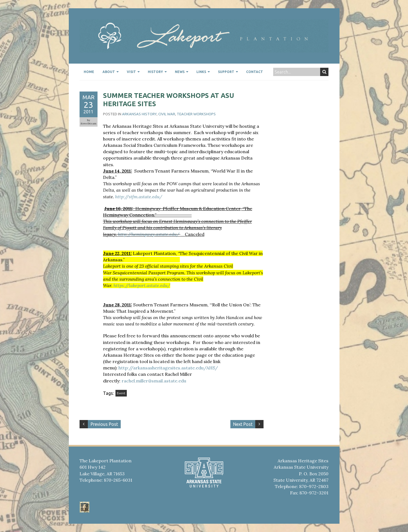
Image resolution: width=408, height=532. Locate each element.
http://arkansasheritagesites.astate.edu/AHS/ (168, 368)
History (155, 72)
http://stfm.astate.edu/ (139, 197)
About (109, 72)
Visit (131, 72)
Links (201, 72)
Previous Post (104, 424)
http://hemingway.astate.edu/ (149, 234)
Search (324, 72)
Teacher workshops (196, 114)
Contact (255, 72)
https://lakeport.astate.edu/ (142, 285)
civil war (167, 114)
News (180, 72)
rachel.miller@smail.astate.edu (153, 381)
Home (89, 72)
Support (226, 72)
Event (121, 393)
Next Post (243, 424)
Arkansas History (139, 114)
